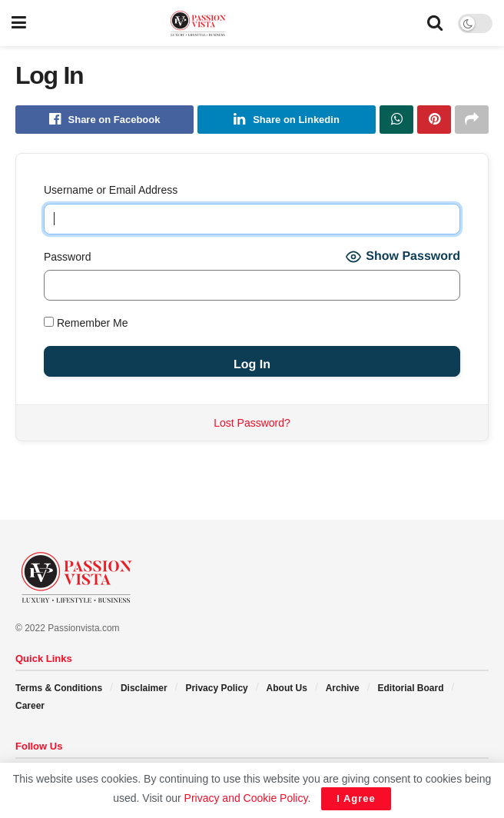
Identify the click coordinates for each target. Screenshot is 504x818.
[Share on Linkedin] (287, 120)
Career (30, 706)
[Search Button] (435, 23)
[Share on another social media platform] (472, 120)
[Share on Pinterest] (434, 120)
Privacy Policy (216, 689)
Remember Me (86, 324)
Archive (343, 689)
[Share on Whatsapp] (396, 120)
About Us (287, 689)
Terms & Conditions (59, 689)
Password (67, 257)
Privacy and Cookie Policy (246, 798)
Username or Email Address (111, 191)
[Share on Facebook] (104, 120)
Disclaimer (144, 689)
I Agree (356, 798)
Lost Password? (252, 423)
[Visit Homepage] (227, 23)
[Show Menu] (19, 23)
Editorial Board (410, 689)
